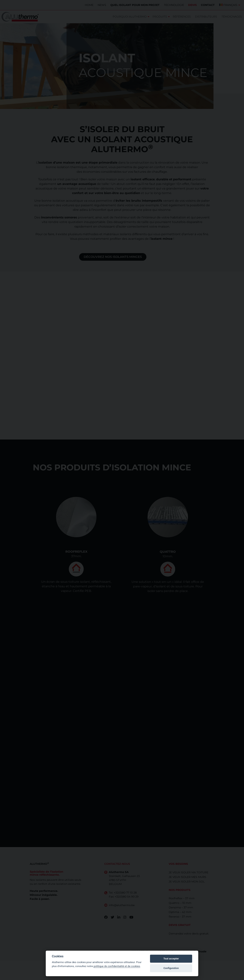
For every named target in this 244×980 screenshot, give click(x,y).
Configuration (171, 968)
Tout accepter (171, 959)
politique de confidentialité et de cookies (117, 966)
